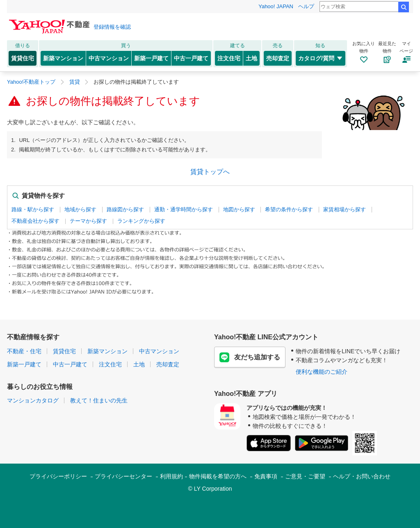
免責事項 (266, 476)
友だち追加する (250, 357)
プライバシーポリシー (58, 476)
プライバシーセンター (123, 476)
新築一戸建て (151, 58)
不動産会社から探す (35, 221)
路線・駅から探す (33, 209)
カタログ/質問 (321, 58)
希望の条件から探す (289, 209)
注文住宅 (229, 58)
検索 (404, 7)
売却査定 (278, 58)
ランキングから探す (141, 221)
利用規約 (171, 476)
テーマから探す (88, 221)
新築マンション (63, 58)
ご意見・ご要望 (305, 476)
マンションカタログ (33, 400)
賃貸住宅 (23, 58)
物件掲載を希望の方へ (218, 476)
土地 (251, 58)
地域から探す (80, 209)
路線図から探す (125, 209)
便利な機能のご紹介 (322, 372)
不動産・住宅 (24, 351)
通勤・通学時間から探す (184, 209)
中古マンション (109, 58)
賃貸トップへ (210, 172)
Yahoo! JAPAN (276, 6)
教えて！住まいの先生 (99, 400)
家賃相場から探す (345, 209)
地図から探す (239, 209)
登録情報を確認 (112, 27)
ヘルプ (306, 6)
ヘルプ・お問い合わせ (362, 476)
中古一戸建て (191, 58)
